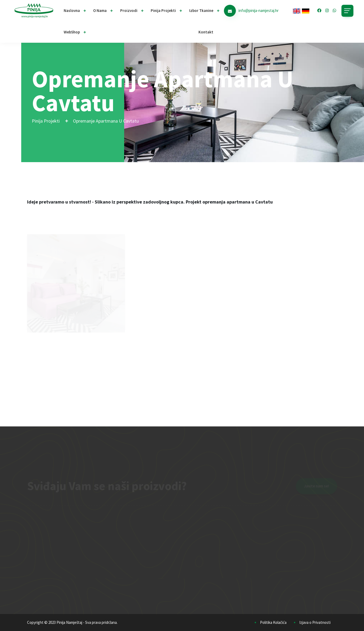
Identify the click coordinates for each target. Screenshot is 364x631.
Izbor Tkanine (201, 10)
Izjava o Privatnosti (315, 622)
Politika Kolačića (273, 622)
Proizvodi (129, 10)
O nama (100, 10)
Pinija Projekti (46, 121)
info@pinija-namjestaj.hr (259, 10)
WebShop (72, 32)
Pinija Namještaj (69, 622)
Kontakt (206, 32)
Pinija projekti (163, 10)
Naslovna (72, 10)
